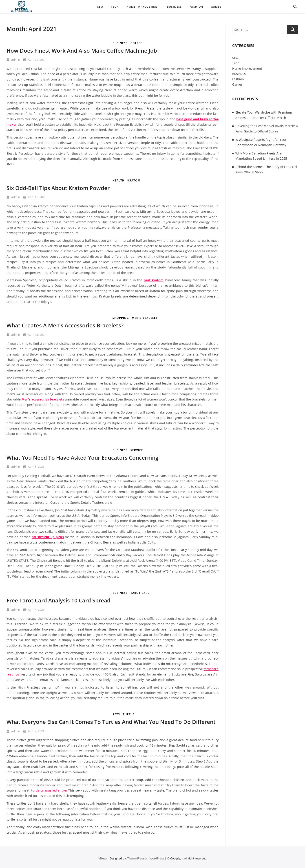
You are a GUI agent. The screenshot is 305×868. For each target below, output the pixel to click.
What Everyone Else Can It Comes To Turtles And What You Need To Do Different (111, 722)
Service (137, 450)
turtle (129, 714)
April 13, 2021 (35, 335)
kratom (134, 180)
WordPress (157, 858)
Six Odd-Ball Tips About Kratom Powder (58, 188)
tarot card (140, 593)
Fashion (196, 7)
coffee (136, 43)
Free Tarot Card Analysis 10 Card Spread (59, 600)
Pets (116, 714)
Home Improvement (143, 7)
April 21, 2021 (35, 60)
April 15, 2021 (35, 197)
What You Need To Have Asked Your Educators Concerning (82, 457)
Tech (115, 7)
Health (118, 180)
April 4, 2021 (34, 610)
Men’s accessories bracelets (43, 399)
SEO (100, 7)
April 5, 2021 (34, 467)
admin (13, 60)
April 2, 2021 (34, 731)
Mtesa (103, 858)
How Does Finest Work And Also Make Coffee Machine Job (82, 50)
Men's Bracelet (145, 318)
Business (175, 7)
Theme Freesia (137, 858)
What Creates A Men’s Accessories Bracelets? (65, 325)
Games (216, 7)
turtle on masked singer (49, 790)
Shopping (121, 318)
